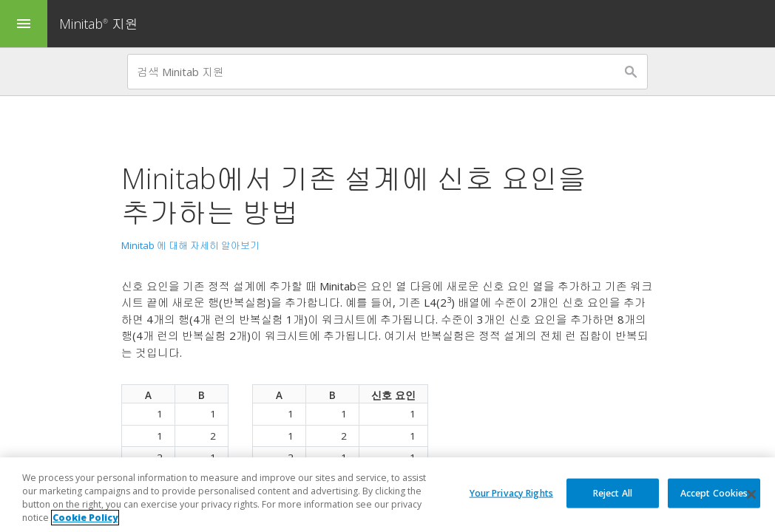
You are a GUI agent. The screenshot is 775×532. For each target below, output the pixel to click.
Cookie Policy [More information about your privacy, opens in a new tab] (85, 518)
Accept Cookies (714, 492)
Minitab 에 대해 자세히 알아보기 (190, 245)
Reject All (613, 492)
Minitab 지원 (99, 24)
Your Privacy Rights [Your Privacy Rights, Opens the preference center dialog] (511, 492)
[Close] (751, 495)
